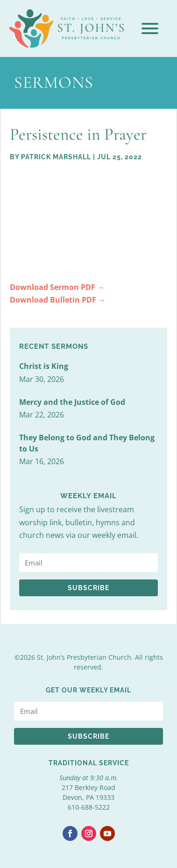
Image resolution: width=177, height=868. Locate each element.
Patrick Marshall (56, 157)
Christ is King (44, 366)
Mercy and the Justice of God (72, 402)
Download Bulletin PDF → (58, 300)
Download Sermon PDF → (57, 287)
